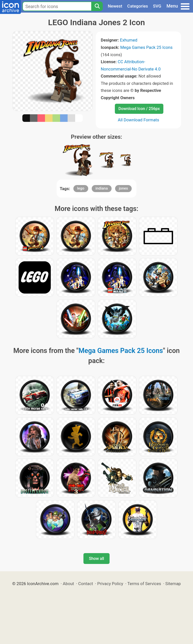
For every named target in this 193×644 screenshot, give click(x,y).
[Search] (97, 6)
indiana (102, 188)
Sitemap (173, 584)
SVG (157, 6)
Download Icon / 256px (139, 109)
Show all (96, 559)
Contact (86, 584)
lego (81, 188)
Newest (115, 6)
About (68, 584)
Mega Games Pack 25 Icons (147, 47)
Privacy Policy (110, 584)
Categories (138, 6)
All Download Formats (139, 120)
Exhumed (129, 40)
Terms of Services (144, 584)
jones (123, 188)
